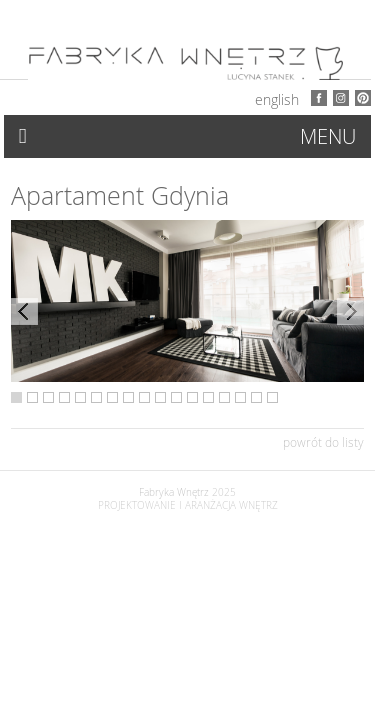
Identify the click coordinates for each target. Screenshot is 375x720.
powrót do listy (323, 442)
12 (192, 397)
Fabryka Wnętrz (174, 492)
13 (208, 397)
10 (160, 397)
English (277, 99)
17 (272, 397)
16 (256, 397)
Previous (24, 311)
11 (176, 397)
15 (240, 397)
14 (224, 397)
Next (350, 311)
